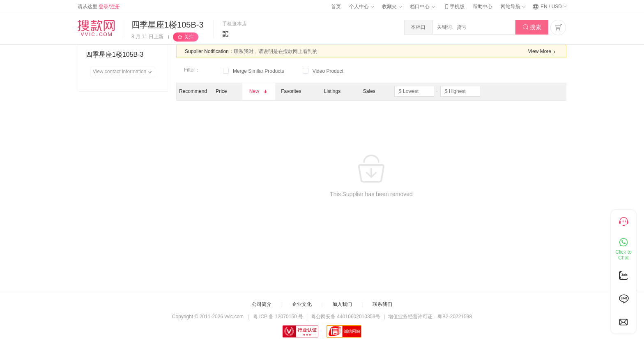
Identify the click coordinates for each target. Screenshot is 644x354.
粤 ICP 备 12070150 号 (278, 317)
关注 (189, 37)
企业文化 (302, 304)
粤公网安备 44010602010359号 (346, 317)
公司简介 (262, 304)
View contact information (124, 72)
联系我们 (382, 304)
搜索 (532, 27)
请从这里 (99, 7)
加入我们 (342, 304)
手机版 (454, 7)
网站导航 (513, 7)
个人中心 (361, 7)
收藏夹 (392, 7)
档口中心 (422, 7)
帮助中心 (483, 7)
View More (543, 52)
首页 (336, 7)
